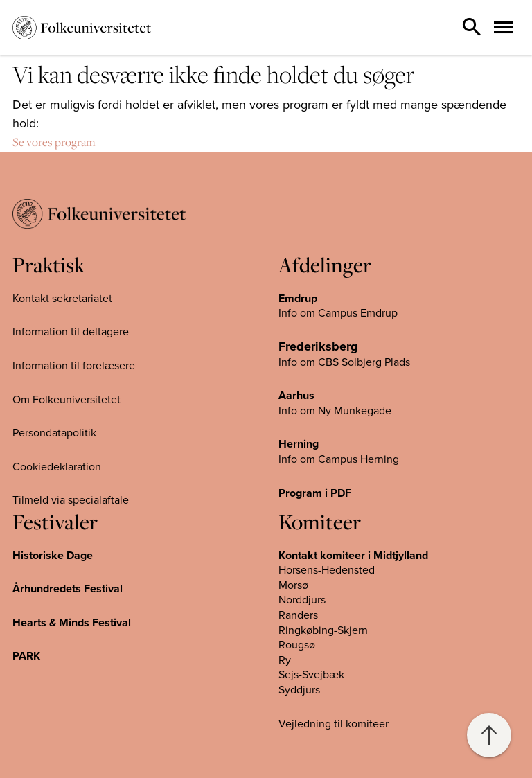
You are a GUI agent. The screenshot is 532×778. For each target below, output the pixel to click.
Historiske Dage (53, 556)
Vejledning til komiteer (334, 724)
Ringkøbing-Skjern (323, 630)
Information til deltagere (71, 332)
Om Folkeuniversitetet (66, 400)
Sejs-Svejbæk (311, 675)
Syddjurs (299, 690)
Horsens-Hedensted (327, 570)
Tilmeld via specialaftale (71, 500)
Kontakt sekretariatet (62, 299)
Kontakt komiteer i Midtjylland (353, 556)
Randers (298, 615)
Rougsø (297, 645)
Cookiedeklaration (57, 467)
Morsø (293, 585)
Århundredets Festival (68, 589)
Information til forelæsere (74, 366)
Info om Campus (319, 459)
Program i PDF (315, 493)
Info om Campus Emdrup (338, 313)
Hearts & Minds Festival (72, 623)
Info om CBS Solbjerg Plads (344, 362)
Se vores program (54, 142)
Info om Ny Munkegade (335, 411)
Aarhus (296, 396)
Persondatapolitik (54, 433)
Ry (285, 660)
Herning (299, 444)
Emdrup (298, 299)
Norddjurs (302, 600)
